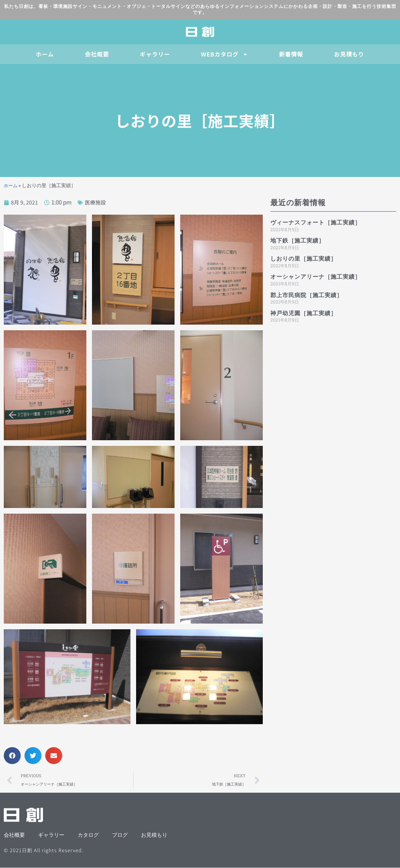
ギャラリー (155, 54)
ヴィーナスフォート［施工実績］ (316, 223)
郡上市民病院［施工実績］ (307, 295)
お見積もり (349, 54)
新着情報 (291, 54)
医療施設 (97, 202)
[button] (12, 756)
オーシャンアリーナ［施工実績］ (316, 277)
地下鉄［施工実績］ (297, 241)
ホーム (45, 54)
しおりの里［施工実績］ (303, 259)
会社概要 (97, 54)
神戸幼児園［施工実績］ (303, 313)
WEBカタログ (225, 54)
